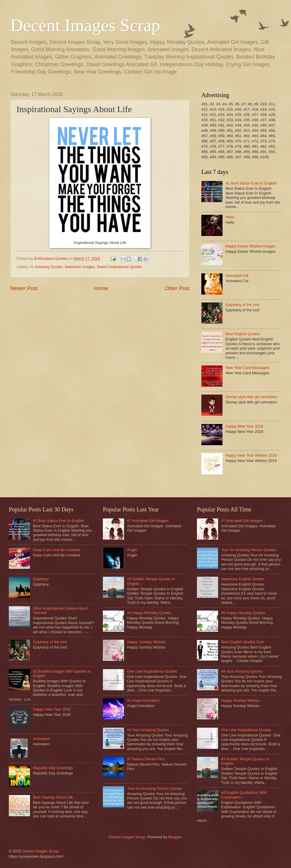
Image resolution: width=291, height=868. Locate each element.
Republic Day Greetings (53, 768)
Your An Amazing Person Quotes (154, 788)
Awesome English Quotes (243, 579)
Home (101, 288)
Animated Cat (237, 276)
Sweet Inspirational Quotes (119, 267)
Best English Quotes (243, 334)
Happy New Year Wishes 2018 (251, 455)
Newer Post (24, 288)
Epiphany (41, 579)
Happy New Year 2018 (244, 426)
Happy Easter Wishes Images (250, 246)
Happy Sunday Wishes (146, 642)
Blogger (175, 837)
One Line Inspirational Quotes (152, 671)
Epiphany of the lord (242, 305)
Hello (230, 217)
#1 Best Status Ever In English (251, 183)
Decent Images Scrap (85, 25)
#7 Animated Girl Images (148, 521)
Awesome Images (80, 267)
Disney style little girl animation (251, 397)
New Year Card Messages (247, 368)
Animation (41, 739)
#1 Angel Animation (143, 700)
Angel (132, 550)
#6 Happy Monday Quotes (149, 613)
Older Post (177, 288)
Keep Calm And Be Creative (56, 550)
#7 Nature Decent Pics (146, 759)
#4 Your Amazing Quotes (148, 730)
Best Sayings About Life (53, 797)
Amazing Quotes (49, 267)
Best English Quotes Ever (243, 642)
